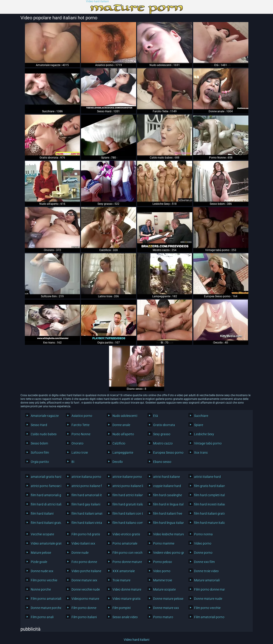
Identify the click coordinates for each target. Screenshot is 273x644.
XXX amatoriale (124, 571)
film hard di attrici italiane (45, 504)
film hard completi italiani (208, 495)
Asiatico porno (82, 416)
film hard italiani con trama (127, 514)
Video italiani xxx (83, 543)
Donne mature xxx (166, 608)
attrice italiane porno (127, 477)
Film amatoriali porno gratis (208, 617)
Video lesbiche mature (167, 534)
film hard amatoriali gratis (45, 495)
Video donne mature (127, 589)
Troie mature (121, 580)
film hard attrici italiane (127, 495)
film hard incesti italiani (208, 504)
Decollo (118, 462)
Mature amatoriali (207, 580)
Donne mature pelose (167, 599)
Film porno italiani (84, 617)
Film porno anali (42, 617)
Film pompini (122, 608)
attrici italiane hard (207, 477)
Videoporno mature (85, 599)
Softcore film (40, 453)
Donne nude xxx (42, 571)
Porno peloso (163, 562)
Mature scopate (164, 589)
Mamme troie (163, 580)
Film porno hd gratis (86, 534)
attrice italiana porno (86, 477)
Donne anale (121, 425)
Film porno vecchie (44, 580)
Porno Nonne (81, 434)
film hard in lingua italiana (167, 504)
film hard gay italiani (86, 504)
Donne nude (80, 553)
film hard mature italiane (208, 523)
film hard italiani (42, 514)
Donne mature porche (45, 608)
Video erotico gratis (126, 534)
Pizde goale (39, 562)
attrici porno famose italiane (45, 486)
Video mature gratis (126, 599)
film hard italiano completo (127, 523)
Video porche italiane (86, 571)
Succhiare (201, 416)
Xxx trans (201, 453)
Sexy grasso (162, 434)
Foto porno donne (84, 562)
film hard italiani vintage (86, 523)
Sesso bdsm (39, 443)
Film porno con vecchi (127, 553)
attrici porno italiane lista (127, 486)
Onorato (78, 443)
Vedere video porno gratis (167, 553)
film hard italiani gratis (208, 514)
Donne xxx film (204, 562)
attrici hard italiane (167, 477)
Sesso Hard (39, 425)
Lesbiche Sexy (204, 434)
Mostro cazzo (163, 443)
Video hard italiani (97, 1)
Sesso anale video (125, 617)
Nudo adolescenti (125, 416)
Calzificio (119, 443)
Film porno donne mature (208, 589)
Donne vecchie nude (86, 589)
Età (156, 416)
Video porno (203, 543)
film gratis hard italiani (208, 486)
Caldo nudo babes (44, 434)
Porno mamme (164, 543)
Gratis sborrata (164, 425)
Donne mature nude (208, 599)
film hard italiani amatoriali (86, 514)
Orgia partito (40, 462)
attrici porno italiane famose (86, 486)
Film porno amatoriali (45, 599)
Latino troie (80, 453)
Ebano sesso (162, 462)
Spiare (199, 425)
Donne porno (203, 553)
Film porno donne (84, 608)
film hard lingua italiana (167, 523)
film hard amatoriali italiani (86, 495)
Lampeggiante (123, 453)
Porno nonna (203, 534)
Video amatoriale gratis (45, 543)
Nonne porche (41, 589)
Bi (73, 462)
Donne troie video (206, 571)
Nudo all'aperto (123, 434)
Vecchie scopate (42, 534)
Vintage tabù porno (208, 443)
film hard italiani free (167, 514)
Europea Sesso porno (167, 453)
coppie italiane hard (167, 486)
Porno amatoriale (125, 543)
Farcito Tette (80, 425)
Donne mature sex (84, 580)
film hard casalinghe (167, 495)
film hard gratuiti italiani (127, 504)
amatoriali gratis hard (45, 477)
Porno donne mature (127, 562)
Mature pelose (41, 553)
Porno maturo (163, 617)
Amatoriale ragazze (45, 416)
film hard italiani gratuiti (45, 523)
